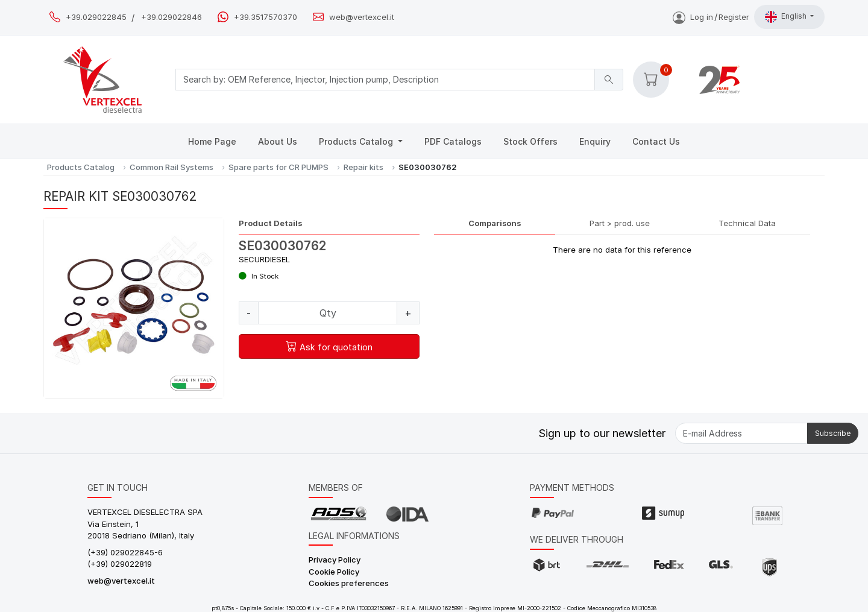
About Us (278, 141)
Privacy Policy (335, 560)
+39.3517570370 (266, 17)
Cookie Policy (334, 572)
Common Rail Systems (171, 167)
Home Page (212, 141)
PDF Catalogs (453, 141)
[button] (651, 80)
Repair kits (363, 167)
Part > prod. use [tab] (620, 223)
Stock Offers (530, 141)
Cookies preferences (349, 583)
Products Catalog (357, 141)
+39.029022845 (96, 17)
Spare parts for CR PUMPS (278, 167)
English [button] (787, 17)
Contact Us (656, 141)
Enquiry (595, 141)
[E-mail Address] (741, 433)
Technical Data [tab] (747, 223)
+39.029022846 (171, 17)
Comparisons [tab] (495, 223)
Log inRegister (711, 17)
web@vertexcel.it (362, 17)
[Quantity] (328, 313)
